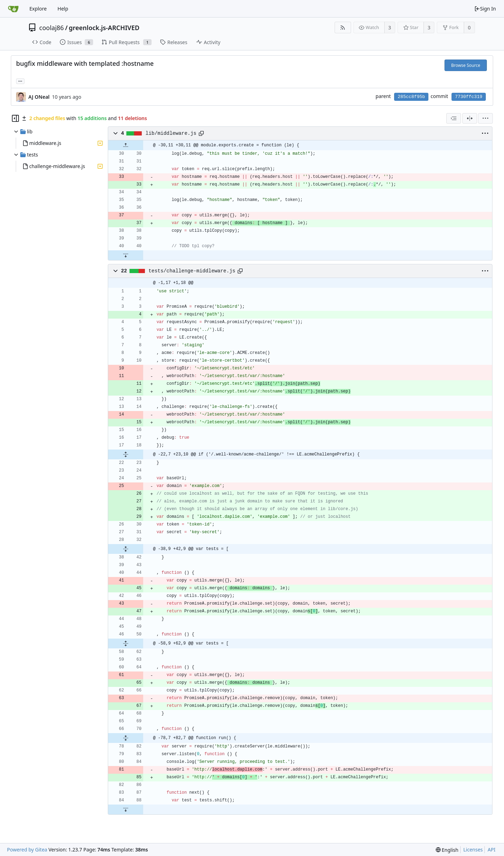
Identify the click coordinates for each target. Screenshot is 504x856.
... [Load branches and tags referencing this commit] (20, 81)
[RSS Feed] (343, 27)
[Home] (13, 9)
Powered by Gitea (27, 850)
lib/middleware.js (171, 133)
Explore (38, 9)
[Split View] (470, 118)
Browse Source (466, 65)
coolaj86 (51, 28)
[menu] (485, 118)
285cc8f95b (411, 97)
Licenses (473, 850)
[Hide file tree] (15, 118)
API (491, 850)
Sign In (485, 9)
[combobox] (454, 118)
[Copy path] (201, 133)
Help (63, 9)
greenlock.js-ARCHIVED (104, 28)
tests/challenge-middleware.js (192, 271)
